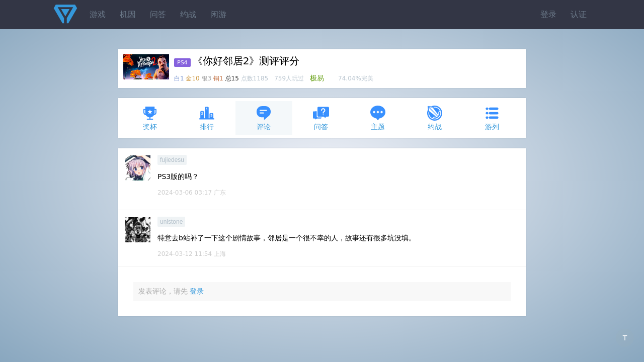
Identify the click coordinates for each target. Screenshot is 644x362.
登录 (548, 14)
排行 (207, 118)
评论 (264, 118)
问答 (158, 14)
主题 (378, 118)
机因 (128, 14)
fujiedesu (172, 160)
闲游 (218, 14)
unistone (171, 222)
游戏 (98, 14)
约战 (188, 14)
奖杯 (150, 118)
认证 (579, 14)
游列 (492, 118)
